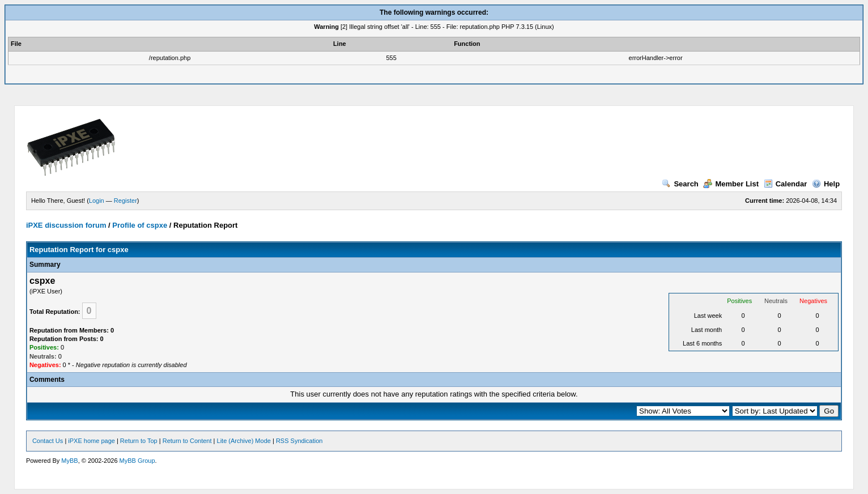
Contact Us (48, 441)
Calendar (786, 184)
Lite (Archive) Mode (244, 441)
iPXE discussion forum (66, 225)
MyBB (69, 461)
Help (826, 184)
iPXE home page (92, 441)
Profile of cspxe (140, 225)
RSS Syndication (299, 441)
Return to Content (187, 441)
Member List (731, 184)
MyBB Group (137, 461)
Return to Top (139, 441)
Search (680, 184)
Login (97, 201)
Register (125, 201)
